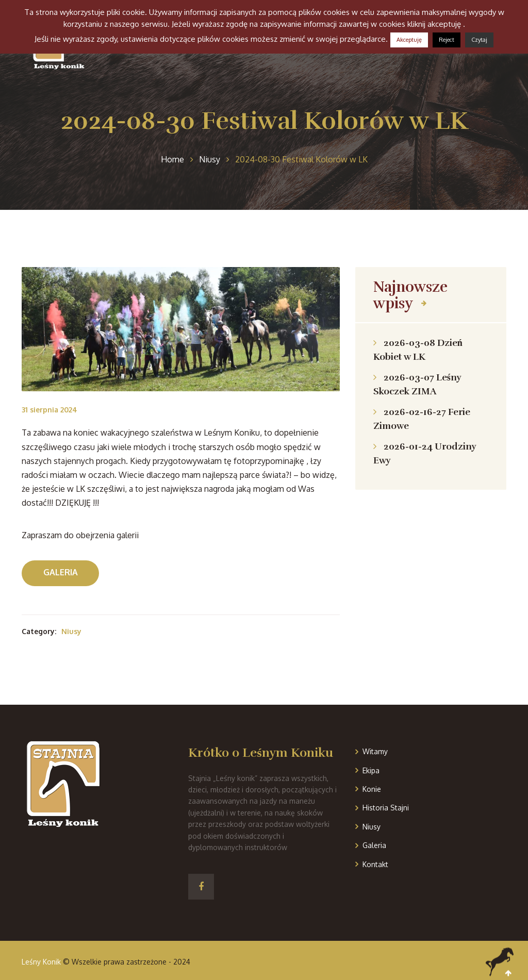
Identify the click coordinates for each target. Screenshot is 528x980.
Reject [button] (447, 40)
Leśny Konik (41, 962)
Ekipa (371, 770)
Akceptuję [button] (409, 40)
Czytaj (479, 40)
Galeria (61, 572)
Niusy (71, 631)
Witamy (375, 751)
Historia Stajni (386, 808)
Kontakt (375, 864)
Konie (372, 789)
